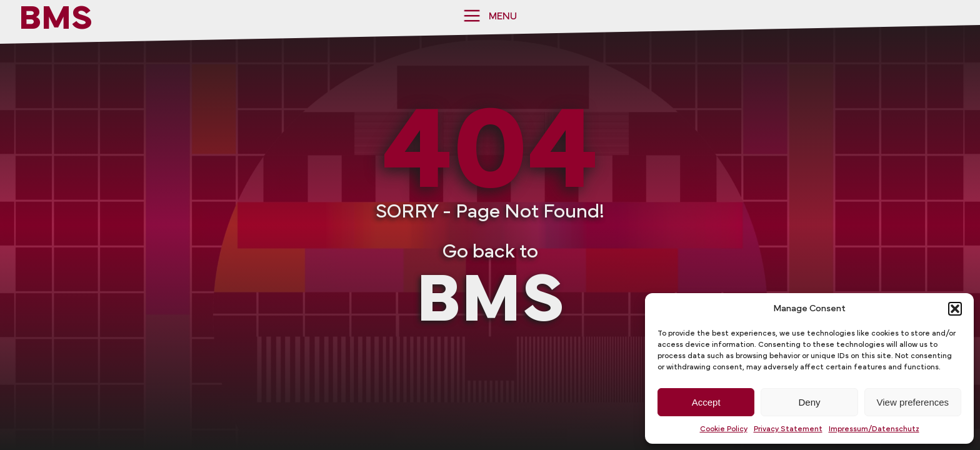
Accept (706, 402)
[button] (955, 309)
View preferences (913, 402)
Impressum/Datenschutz (874, 429)
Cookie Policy (724, 429)
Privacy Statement (788, 429)
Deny (809, 402)
